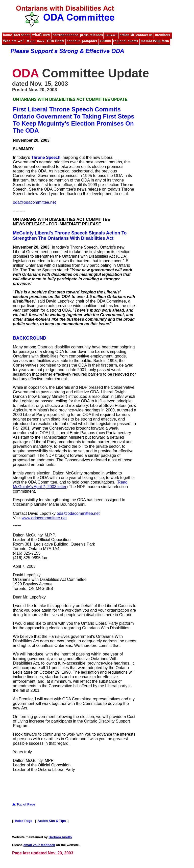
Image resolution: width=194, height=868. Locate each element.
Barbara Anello (60, 837)
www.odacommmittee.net (44, 518)
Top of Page (26, 804)
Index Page (24, 821)
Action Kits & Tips (52, 821)
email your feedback (39, 845)
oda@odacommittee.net (34, 202)
